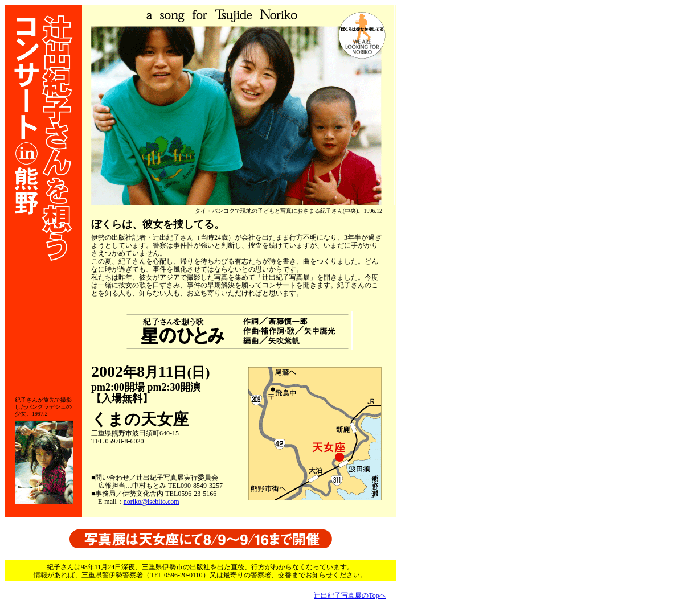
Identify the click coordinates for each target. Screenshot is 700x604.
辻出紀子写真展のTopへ (350, 595)
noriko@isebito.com (152, 502)
